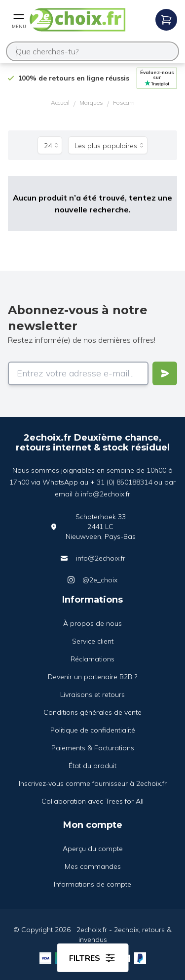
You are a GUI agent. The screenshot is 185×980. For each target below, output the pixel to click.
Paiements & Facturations (93, 748)
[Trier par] (108, 145)
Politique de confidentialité (93, 730)
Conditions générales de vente (92, 712)
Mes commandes (93, 866)
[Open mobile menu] (19, 20)
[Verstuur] (165, 373)
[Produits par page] (50, 145)
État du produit (92, 766)
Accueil (60, 102)
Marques (91, 102)
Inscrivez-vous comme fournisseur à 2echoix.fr (93, 783)
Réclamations (92, 659)
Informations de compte (92, 884)
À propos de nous (92, 623)
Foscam (124, 102)
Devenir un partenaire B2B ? (92, 677)
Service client (93, 641)
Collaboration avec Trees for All (92, 801)
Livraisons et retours (92, 694)
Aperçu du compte (93, 849)
